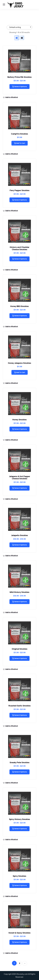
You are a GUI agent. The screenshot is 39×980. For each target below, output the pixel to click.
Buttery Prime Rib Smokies (20, 77)
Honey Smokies (19, 420)
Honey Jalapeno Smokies (20, 363)
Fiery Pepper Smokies (20, 190)
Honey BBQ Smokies (19, 306)
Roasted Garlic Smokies (20, 706)
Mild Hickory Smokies (19, 592)
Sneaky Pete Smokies (20, 762)
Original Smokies (20, 649)
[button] (10, 97)
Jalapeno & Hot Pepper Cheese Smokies (20, 477)
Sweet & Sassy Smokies (19, 933)
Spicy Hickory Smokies (19, 819)
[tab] (17, 38)
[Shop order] (19, 27)
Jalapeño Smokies (19, 535)
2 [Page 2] (20, 963)
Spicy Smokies (19, 876)
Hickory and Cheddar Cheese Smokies (20, 248)
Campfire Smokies (19, 134)
